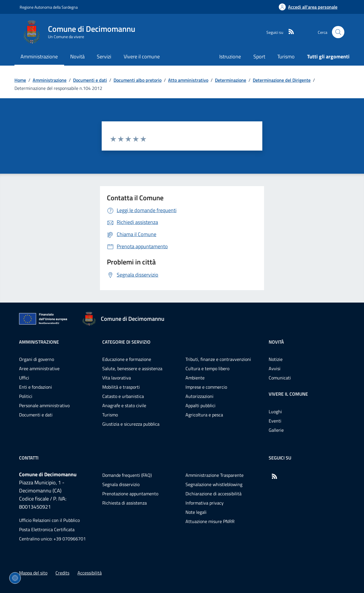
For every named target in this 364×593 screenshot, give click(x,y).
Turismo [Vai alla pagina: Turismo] (286, 56)
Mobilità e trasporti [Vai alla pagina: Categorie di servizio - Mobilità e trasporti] (121, 387)
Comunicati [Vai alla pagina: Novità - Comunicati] (280, 378)
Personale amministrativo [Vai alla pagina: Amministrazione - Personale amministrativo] (44, 405)
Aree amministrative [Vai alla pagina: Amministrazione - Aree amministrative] (39, 368)
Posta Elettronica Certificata (47, 529)
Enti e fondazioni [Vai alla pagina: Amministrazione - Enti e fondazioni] (36, 387)
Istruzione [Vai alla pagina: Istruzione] (230, 56)
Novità (276, 342)
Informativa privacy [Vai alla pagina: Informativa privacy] (205, 503)
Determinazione (231, 80)
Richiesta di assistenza (125, 503)
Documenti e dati (90, 80)
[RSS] (289, 32)
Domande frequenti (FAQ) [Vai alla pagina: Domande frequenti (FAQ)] (127, 475)
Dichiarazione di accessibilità (213, 494)
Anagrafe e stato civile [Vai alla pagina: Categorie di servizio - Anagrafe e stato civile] (124, 405)
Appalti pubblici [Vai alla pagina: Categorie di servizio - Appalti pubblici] (200, 405)
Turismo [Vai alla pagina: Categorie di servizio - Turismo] (110, 415)
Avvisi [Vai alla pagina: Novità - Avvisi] (275, 368)
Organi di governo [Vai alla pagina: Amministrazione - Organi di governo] (37, 359)
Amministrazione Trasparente (214, 475)
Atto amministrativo (188, 80)
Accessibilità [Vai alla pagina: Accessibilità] (90, 573)
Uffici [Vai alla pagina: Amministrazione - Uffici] (24, 378)
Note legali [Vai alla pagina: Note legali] (196, 512)
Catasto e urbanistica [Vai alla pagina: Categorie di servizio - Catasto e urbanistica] (123, 396)
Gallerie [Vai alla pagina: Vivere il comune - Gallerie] (276, 430)
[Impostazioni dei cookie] (15, 578)
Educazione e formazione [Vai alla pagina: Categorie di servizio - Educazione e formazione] (127, 359)
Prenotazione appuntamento (130, 494)
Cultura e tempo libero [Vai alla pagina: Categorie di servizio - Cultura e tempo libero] (207, 368)
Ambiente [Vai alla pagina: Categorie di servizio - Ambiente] (195, 378)
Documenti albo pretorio (138, 80)
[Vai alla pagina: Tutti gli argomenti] (325, 57)
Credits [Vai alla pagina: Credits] (62, 573)
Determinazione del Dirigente (282, 80)
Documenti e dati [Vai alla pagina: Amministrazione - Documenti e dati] (36, 415)
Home (20, 80)
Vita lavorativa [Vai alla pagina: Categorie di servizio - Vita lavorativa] (117, 378)
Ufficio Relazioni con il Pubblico (49, 520)
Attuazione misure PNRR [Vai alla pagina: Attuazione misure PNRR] (210, 521)
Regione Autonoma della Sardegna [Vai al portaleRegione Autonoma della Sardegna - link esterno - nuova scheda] (49, 7)
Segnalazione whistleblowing (214, 484)
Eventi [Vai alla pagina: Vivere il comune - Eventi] (275, 421)
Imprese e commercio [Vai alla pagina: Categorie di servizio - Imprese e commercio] (206, 387)
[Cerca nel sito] (338, 32)
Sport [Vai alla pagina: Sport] (259, 56)
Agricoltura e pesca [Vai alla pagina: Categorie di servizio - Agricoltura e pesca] (204, 415)
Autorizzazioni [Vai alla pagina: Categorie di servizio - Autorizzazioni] (199, 396)
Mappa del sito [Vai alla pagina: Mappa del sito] (33, 573)
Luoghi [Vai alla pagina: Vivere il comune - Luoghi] (275, 412)
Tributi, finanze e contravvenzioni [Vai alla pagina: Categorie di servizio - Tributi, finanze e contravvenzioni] (218, 359)
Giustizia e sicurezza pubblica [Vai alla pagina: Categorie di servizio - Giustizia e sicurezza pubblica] (131, 424)
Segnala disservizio (121, 484)
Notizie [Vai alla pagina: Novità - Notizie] (276, 359)
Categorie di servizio (126, 342)
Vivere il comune (288, 394)
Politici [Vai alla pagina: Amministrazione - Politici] (26, 396)
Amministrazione (50, 80)
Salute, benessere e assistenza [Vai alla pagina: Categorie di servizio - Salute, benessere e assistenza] (132, 368)
